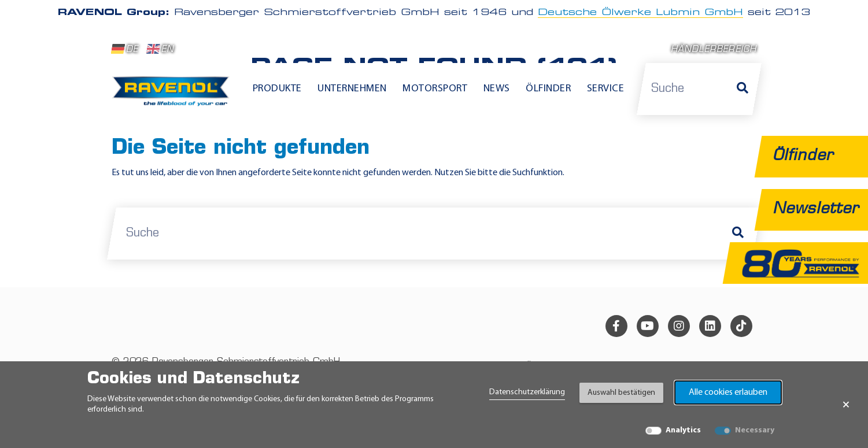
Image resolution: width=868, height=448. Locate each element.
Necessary (755, 430)
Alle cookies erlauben (728, 393)
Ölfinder (548, 89)
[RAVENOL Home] (174, 96)
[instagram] (679, 326)
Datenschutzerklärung (527, 392)
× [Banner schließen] (846, 405)
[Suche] (743, 89)
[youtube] (648, 326)
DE (125, 49)
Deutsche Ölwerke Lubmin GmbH (640, 13)
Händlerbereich (714, 50)
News (497, 89)
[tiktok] (741, 326)
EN (160, 49)
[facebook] (616, 326)
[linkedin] (710, 326)
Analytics (683, 430)
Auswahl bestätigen (621, 393)
